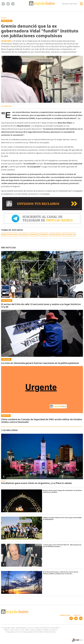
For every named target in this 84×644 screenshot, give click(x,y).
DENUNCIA (34, 234)
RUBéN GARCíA (55, 234)
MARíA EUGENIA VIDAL (9, 234)
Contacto (77, 615)
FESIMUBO (44, 234)
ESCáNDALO (24, 234)
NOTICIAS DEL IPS (69, 234)
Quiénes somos (65, 615)
